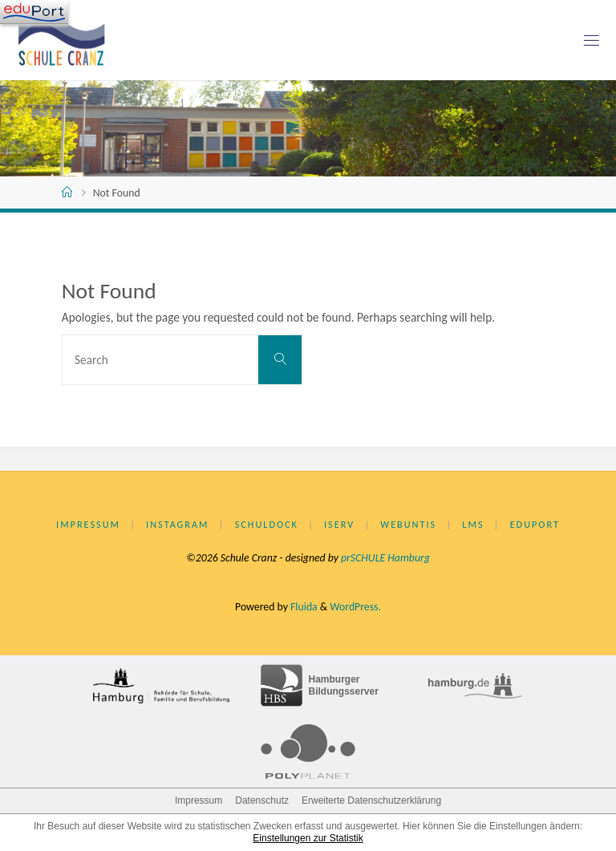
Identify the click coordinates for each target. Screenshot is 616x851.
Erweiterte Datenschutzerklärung (371, 800)
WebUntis (408, 524)
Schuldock (267, 524)
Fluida (303, 607)
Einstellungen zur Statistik (308, 838)
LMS (473, 524)
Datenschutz (262, 800)
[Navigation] (34, 12)
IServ (339, 524)
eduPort (535, 524)
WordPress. (355, 607)
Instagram (177, 524)
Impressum (88, 524)
